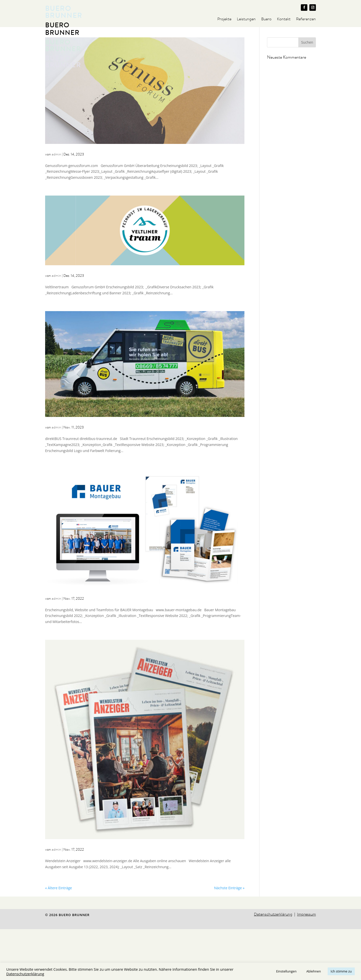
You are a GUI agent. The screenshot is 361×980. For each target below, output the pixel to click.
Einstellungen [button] (286, 971)
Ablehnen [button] (314, 971)
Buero (266, 19)
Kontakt (284, 19)
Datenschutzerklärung (25, 974)
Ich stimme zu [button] (341, 971)
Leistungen (246, 19)
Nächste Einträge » (229, 939)
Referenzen (306, 19)
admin (56, 205)
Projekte (224, 19)
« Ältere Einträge (59, 939)
